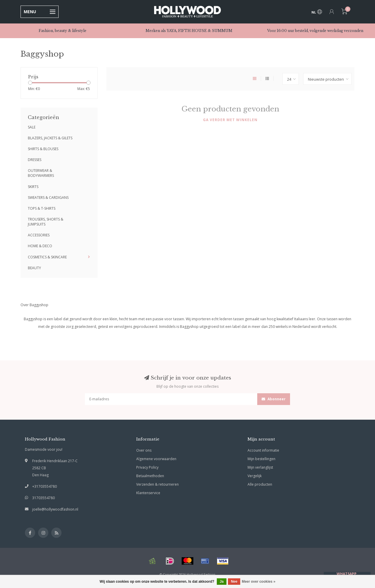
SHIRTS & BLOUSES (43, 149)
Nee (234, 582)
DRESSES (35, 160)
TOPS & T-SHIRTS (42, 208)
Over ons (144, 450)
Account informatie (263, 450)
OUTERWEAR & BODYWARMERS (41, 173)
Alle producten (260, 484)
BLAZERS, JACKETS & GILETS (50, 138)
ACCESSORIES (39, 235)
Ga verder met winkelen (230, 120)
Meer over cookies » (259, 582)
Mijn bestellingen (261, 459)
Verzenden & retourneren (157, 484)
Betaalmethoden (150, 476)
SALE (32, 127)
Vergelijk (255, 476)
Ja (222, 582)
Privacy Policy (147, 467)
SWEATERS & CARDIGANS (48, 198)
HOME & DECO (40, 246)
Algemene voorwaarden (156, 459)
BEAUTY (34, 268)
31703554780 (44, 498)
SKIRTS (33, 187)
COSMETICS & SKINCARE (47, 257)
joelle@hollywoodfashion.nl (55, 509)
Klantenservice (148, 493)
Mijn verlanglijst (260, 467)
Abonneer (274, 399)
